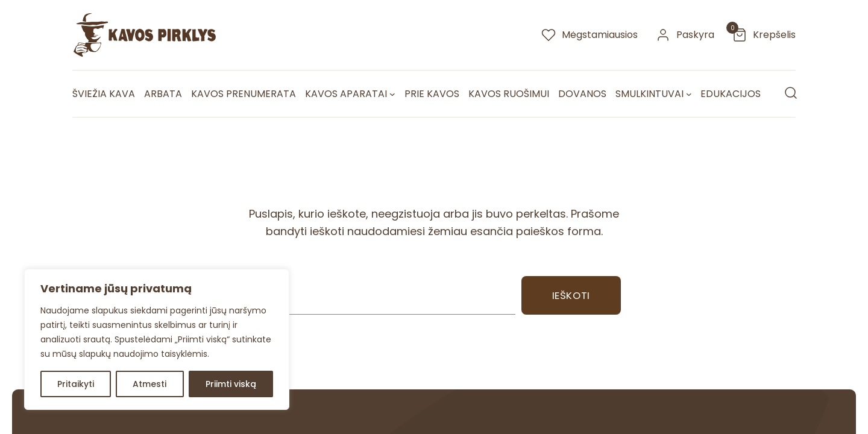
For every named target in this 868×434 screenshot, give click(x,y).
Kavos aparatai (346, 94)
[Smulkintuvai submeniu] (689, 94)
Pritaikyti (76, 384)
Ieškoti (571, 295)
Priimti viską (231, 384)
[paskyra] (685, 35)
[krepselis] (764, 35)
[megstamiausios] (590, 35)
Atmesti (149, 384)
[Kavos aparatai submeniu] (392, 94)
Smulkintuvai (649, 94)
